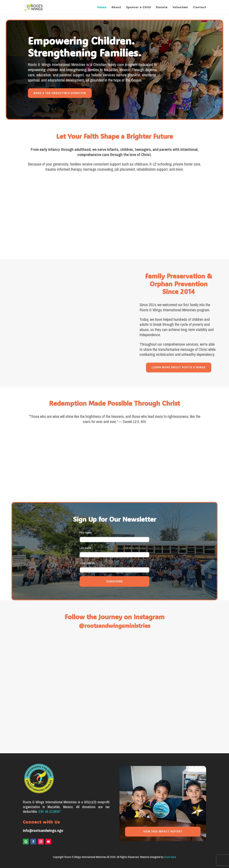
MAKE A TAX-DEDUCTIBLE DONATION (60, 93)
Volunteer (180, 7)
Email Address (88, 563)
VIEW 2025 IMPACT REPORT (163, 831)
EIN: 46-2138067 (50, 812)
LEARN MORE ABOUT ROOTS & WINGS (179, 367)
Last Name (86, 548)
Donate (162, 7)
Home (102, 7)
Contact (200, 7)
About (116, 7)
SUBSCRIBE (115, 581)
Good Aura (170, 857)
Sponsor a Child (138, 7)
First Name (86, 533)
